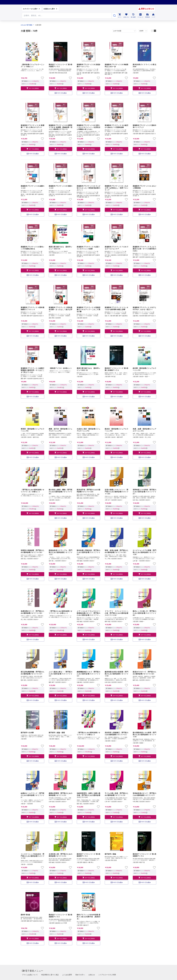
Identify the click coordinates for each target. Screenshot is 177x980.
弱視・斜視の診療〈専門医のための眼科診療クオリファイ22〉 (116, 551)
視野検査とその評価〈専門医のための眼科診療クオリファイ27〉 (144, 492)
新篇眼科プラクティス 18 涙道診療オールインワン (88, 66)
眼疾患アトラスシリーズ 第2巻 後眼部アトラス (61, 916)
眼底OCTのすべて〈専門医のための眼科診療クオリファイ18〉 (144, 673)
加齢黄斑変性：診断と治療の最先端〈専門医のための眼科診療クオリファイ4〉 (88, 795)
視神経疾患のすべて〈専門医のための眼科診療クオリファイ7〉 (144, 794)
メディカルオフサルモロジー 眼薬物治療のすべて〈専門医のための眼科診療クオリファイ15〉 (88, 613)
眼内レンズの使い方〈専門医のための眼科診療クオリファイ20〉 (144, 613)
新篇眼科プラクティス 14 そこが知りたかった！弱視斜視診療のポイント (88, 188)
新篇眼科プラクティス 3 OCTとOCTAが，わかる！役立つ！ (144, 308)
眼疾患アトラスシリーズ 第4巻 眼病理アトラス (88, 855)
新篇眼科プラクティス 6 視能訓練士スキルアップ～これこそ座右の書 (88, 309)
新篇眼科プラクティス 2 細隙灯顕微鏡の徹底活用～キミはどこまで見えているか (33, 370)
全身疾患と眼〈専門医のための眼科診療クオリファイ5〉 (61, 855)
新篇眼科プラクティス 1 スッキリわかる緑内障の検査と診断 (116, 308)
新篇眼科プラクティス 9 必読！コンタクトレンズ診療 (88, 248)
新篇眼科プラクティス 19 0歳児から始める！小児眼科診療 (116, 126)
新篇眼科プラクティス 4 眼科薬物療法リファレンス (33, 308)
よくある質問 (67, 975)
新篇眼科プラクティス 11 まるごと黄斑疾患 (144, 187)
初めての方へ (80, 975)
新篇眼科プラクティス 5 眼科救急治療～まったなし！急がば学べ (61, 309)
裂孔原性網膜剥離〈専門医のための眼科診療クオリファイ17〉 (33, 673)
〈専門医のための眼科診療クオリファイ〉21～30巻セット (33, 491)
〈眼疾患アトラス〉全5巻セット (60, 368)
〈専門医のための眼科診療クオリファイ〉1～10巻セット (88, 734)
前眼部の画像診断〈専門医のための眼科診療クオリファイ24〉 (33, 551)
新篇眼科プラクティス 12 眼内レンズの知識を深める (33, 248)
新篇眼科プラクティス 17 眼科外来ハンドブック (144, 126)
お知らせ (92, 975)
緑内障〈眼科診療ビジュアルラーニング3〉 (144, 369)
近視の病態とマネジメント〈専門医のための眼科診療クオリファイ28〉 (116, 492)
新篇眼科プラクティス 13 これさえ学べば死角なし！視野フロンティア (116, 188)
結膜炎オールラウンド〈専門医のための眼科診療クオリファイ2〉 (33, 795)
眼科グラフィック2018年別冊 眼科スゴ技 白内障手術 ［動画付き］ (88, 917)
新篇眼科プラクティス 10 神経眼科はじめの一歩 (116, 66)
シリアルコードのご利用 (107, 975)
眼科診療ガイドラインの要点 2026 (144, 66)
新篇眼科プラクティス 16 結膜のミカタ (33, 187)
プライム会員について (30, 975)
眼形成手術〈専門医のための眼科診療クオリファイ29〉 (88, 491)
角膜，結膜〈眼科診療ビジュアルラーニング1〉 (144, 430)
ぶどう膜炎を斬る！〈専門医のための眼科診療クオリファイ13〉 (61, 674)
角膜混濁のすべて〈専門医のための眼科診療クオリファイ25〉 (33, 612)
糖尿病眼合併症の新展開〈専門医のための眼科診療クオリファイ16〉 (116, 674)
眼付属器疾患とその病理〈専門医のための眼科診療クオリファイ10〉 (144, 735)
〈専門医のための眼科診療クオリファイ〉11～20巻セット (61, 612)
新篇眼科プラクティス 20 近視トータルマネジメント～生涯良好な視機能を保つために (88, 127)
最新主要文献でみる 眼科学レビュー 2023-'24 (61, 248)
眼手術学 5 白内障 (27, 733)
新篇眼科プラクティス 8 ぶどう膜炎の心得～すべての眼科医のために (144, 249)
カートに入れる (33, 88)
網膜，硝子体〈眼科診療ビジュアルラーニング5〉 (61, 430)
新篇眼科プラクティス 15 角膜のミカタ (61, 187)
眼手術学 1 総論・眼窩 (57, 733)
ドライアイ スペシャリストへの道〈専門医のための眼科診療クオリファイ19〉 (116, 613)
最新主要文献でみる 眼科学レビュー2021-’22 (88, 369)
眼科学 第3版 (25, 915)
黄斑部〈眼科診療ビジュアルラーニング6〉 (33, 430)
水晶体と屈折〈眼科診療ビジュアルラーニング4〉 (88, 430)
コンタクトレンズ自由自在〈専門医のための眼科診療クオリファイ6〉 (33, 856)
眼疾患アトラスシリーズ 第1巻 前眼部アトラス (144, 855)
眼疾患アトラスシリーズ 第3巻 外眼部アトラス (61, 66)
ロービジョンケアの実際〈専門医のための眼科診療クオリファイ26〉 (144, 552)
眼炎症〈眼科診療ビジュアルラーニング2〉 (116, 430)
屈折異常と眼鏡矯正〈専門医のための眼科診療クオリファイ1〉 (116, 734)
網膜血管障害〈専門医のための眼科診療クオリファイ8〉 (61, 794)
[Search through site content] (67, 16)
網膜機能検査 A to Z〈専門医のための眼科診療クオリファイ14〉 (88, 674)
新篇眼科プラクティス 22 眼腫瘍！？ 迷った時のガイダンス (33, 126)
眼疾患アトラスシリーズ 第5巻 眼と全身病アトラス (116, 369)
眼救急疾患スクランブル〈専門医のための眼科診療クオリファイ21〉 (61, 552)
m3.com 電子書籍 (27, 25)
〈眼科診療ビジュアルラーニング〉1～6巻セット (33, 66)
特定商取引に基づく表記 (50, 975)
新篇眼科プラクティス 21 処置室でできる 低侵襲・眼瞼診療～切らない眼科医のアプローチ (61, 127)
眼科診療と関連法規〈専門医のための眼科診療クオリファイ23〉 (88, 552)
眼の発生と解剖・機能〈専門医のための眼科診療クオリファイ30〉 (61, 492)
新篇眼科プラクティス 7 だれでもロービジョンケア (116, 248)
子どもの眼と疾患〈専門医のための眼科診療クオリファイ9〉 (116, 794)
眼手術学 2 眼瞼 (110, 854)
